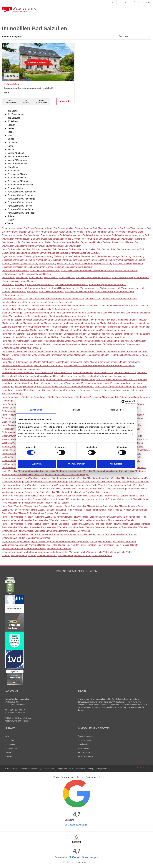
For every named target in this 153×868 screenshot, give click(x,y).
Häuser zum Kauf (85, 740)
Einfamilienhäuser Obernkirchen (110, 376)
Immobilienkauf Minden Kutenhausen (81, 366)
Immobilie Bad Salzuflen (94, 249)
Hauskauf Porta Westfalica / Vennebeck (88, 527)
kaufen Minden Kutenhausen (97, 362)
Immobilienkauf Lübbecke (14, 309)
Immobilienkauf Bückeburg (25, 267)
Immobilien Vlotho (83, 556)
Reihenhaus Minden (117, 323)
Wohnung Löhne (16, 316)
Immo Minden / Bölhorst (13, 334)
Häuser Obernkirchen (83, 373)
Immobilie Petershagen (125, 387)
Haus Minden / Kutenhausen (43, 341)
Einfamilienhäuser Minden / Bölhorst (110, 337)
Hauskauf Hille (87, 292)
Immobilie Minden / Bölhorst (109, 334)
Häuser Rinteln (65, 545)
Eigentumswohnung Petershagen (93, 380)
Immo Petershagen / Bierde (15, 397)
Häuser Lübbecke (63, 306)
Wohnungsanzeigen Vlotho (15, 556)
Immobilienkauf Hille (104, 292)
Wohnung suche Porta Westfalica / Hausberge (46, 482)
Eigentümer (10, 744)
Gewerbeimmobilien (86, 756)
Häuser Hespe (34, 285)
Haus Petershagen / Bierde (41, 397)
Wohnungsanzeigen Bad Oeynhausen (66, 239)
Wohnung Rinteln (37, 545)
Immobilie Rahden (69, 534)
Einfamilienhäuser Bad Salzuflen (84, 253)
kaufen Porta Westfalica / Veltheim (115, 517)
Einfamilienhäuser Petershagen (107, 390)
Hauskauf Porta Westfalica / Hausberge (108, 489)
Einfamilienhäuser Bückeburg (79, 267)
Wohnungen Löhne (77, 313)
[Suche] (113, 2)
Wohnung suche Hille (90, 288)
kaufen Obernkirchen (104, 373)
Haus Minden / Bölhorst (36, 334)
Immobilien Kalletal (111, 299)
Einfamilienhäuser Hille (13, 295)
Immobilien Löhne (63, 316)
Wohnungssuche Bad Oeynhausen (31, 239)
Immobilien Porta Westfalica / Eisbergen (48, 471)
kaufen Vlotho (51, 556)
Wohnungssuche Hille (111, 288)
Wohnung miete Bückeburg (48, 260)
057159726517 (144, 2)
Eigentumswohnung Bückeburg (49, 256)
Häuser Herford (36, 278)
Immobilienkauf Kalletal (13, 302)
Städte (8, 752)
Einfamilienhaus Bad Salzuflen (54, 253)
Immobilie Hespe (63, 285)
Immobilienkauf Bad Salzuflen (25, 253)
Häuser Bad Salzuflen (51, 249)
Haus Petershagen (46, 387)
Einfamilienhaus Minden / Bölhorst (77, 337)
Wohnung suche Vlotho (98, 552)
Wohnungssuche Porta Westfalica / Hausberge (90, 482)
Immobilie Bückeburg (102, 263)
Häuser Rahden (37, 534)
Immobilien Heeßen (88, 270)
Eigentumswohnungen (87, 736)
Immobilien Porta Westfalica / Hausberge (70, 489)
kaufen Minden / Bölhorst (84, 334)
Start (7, 736)
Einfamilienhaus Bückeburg (51, 267)
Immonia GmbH (48, 769)
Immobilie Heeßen (69, 270)
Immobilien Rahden (87, 534)
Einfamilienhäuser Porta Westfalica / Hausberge (91, 492)
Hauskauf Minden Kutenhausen (48, 366)
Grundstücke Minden (126, 320)
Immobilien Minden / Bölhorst (137, 334)
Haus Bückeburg (30, 263)
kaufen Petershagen (85, 387)
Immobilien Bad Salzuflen (118, 249)
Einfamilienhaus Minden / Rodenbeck (104, 355)
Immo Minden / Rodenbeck (15, 351)
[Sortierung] (134, 36)
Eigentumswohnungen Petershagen (60, 380)
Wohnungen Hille (71, 288)
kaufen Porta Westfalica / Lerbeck (113, 496)
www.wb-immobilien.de (20, 721)
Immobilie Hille (57, 292)
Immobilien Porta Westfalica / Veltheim (40, 520)
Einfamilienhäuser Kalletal (60, 302)
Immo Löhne (62, 313)
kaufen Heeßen (53, 270)
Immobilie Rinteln (95, 545)
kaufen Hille (44, 292)
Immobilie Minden (10, 330)
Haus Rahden (22, 534)
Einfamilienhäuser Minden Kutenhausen (21, 369)
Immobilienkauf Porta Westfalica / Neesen (112, 510)
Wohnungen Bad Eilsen (92, 228)
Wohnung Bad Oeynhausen (98, 239)
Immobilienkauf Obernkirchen (52, 376)
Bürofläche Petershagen (31, 380)
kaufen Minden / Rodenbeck (94, 351)
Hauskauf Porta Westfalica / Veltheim (76, 520)
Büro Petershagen (11, 380)
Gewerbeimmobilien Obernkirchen (18, 373)
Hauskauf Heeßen (106, 270)
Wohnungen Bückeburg (24, 260)
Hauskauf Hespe (97, 285)
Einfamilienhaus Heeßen (14, 274)
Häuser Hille (32, 292)
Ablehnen (37, 464)
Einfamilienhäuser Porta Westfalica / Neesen (48, 513)
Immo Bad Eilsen (72, 228)
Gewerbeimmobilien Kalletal (15, 299)
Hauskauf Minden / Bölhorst (15, 337)
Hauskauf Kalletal (129, 299)
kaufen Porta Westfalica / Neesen (112, 506)
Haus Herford (22, 278)
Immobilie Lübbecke (98, 306)
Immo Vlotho (62, 552)
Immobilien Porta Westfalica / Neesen (39, 510)
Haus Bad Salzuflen (31, 249)
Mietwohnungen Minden (55, 323)
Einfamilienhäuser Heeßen (38, 274)
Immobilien (10, 740)
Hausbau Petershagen (13, 394)
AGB (71, 769)
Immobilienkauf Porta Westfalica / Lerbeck (112, 499)
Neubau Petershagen (133, 390)
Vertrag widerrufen (102, 769)
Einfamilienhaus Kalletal (36, 302)
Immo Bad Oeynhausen (88, 235)
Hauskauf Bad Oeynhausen (106, 242)
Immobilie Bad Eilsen (86, 232)
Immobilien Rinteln (112, 545)
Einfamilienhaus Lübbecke (39, 309)
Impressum (63, 769)
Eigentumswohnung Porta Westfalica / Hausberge (75, 478)
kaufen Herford (51, 278)
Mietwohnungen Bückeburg (118, 256)
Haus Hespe (21, 285)
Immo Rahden (9, 534)
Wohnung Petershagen (25, 387)
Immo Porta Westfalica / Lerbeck (17, 496)
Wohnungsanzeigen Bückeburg (130, 260)
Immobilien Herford (85, 278)
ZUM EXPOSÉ (65, 101)
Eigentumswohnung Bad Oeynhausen (59, 235)
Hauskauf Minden (46, 330)
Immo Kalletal (35, 299)
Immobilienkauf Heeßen (126, 270)
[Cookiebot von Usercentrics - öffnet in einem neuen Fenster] (123, 402)
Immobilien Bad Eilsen (107, 232)
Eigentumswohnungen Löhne (16, 313)
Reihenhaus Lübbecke (28, 306)
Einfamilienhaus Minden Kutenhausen (117, 366)
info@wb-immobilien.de (22, 718)
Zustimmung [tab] (36, 410)
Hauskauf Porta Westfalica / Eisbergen (86, 471)
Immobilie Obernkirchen (125, 373)
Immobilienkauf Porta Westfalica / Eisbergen (125, 471)
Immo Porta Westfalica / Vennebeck (19, 524)
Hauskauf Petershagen (25, 390)
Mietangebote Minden (33, 323)
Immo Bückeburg (73, 256)
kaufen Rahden (52, 534)
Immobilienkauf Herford (122, 278)
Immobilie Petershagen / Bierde (125, 397)
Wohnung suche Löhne (98, 313)
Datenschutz (80, 769)
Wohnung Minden (85, 327)
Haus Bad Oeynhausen (122, 239)
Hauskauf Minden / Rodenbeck (37, 355)
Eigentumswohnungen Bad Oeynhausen (21, 235)
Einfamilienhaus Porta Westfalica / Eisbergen (23, 475)
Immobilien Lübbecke (118, 306)
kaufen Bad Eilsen (67, 232)
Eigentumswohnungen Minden (47, 320)
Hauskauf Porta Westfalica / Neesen (74, 510)
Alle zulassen (116, 464)
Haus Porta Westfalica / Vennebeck (53, 524)
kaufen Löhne (31, 316)
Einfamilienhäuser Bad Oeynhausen (64, 246)
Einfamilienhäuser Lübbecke (65, 309)
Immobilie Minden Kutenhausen (125, 362)
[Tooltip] (99, 777)
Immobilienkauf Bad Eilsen (131, 232)
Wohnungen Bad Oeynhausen (114, 235)
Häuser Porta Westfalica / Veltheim (82, 517)
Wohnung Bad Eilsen (48, 232)
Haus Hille (21, 292)
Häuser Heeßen (37, 270)
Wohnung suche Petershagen (79, 383)
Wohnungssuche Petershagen (108, 383)
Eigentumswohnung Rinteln (44, 541)
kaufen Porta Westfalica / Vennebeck (123, 524)
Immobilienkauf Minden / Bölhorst (44, 337)
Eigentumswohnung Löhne (43, 313)
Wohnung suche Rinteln (101, 541)
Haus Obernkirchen (63, 373)
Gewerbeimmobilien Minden (102, 320)
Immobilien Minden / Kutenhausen (18, 344)
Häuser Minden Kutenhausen (69, 362)
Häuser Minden (114, 327)
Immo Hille (57, 288)
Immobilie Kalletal (93, 299)
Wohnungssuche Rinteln (124, 541)
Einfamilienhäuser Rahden (38, 538)
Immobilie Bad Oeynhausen (52, 242)
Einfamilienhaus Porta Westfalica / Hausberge (46, 492)
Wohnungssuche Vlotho (121, 552)
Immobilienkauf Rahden (125, 534)
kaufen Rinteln (79, 545)
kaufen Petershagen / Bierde (96, 397)
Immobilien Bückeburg (123, 263)
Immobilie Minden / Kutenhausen (131, 341)
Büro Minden (8, 320)
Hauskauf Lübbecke (138, 306)
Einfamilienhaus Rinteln (35, 549)
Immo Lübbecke (10, 306)
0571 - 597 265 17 (17, 710)
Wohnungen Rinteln (80, 541)
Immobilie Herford (67, 278)
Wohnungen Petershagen (53, 383)
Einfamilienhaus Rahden (14, 538)
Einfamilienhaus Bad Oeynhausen (31, 246)
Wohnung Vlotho (36, 556)
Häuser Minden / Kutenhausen (71, 341)
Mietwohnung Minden (77, 323)
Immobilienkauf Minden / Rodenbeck (69, 355)
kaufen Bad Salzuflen (72, 249)
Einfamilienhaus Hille (124, 292)
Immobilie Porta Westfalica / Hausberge (32, 489)
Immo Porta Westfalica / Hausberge (116, 478)
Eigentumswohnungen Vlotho (16, 552)
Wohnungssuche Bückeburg (102, 260)
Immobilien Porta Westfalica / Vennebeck (50, 527)
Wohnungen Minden (98, 323)
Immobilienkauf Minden (66, 330)
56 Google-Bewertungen (76, 825)
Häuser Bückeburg (48, 263)
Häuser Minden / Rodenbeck (67, 351)
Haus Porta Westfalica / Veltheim (49, 517)
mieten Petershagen (104, 387)
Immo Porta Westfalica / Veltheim (18, 517)
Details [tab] (76, 410)
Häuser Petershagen (65, 387)
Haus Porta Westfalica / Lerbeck (48, 496)
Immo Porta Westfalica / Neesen (17, 506)
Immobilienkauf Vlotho (102, 556)
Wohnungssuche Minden (37, 327)
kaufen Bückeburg (65, 263)
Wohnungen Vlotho (78, 552)
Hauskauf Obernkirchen (27, 376)
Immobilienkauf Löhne (82, 316)
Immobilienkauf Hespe (116, 285)
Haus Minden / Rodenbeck (40, 351)
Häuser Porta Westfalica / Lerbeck (80, 496)
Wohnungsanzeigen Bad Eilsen (23, 232)
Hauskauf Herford (103, 278)
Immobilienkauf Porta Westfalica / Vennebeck (128, 527)
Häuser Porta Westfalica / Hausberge (102, 485)
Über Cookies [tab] (117, 410)
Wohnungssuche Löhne (120, 313)
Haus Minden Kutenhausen (41, 362)
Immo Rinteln (64, 541)
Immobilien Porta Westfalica (15, 450)
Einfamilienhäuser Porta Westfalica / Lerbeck (48, 503)
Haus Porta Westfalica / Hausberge (67, 485)
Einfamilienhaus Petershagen (78, 390)
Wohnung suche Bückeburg (75, 260)
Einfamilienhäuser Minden (113, 330)
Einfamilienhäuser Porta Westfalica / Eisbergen (67, 475)
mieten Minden (143, 327)
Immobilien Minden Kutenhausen (18, 366)
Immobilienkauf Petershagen (50, 390)
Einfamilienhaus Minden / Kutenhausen (121, 344)
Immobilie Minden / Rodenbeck (123, 351)
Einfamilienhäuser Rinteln (59, 549)
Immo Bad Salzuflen (12, 249)
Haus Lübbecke (47, 306)
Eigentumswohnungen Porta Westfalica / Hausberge (27, 478)
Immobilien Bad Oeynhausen (79, 242)
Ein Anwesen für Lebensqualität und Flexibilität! (29, 88)
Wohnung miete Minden (138, 323)
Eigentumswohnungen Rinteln (16, 541)
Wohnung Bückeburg (12, 263)
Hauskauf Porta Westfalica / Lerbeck (75, 499)
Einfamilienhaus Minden (88, 330)
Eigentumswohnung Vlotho (43, 552)
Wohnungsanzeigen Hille (133, 288)
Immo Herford (9, 278)
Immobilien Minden (28, 330)
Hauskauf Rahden (105, 534)
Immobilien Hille (72, 292)
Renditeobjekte (84, 752)
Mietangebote (83, 748)
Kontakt (9, 756)
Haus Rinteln (51, 545)
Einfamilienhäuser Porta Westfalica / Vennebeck (68, 531)
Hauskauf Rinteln (130, 545)
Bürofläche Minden (23, 320)
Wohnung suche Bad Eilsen (117, 228)
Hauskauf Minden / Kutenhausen (50, 344)
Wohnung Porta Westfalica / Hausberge (32, 485)
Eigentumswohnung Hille (40, 288)
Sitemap (90, 769)
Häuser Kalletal (63, 299)
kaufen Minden (129, 327)
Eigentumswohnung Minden (75, 320)
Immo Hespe (8, 285)
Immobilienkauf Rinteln (13, 549)
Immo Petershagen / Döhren (15, 404)
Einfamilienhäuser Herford (22, 281)
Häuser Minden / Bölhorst (60, 334)
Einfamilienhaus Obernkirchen (81, 376)
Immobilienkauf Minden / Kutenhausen (84, 344)
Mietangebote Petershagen (27, 383)
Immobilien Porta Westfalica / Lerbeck (39, 499)
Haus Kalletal (49, 299)
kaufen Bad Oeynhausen (26, 242)
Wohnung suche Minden (13, 327)
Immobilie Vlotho (66, 556)
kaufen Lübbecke (80, 306)
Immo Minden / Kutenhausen (16, 341)
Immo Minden (16, 323)
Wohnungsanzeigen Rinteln (15, 545)
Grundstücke (83, 744)
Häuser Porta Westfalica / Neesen (80, 506)
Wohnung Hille (9, 292)
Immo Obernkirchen (44, 373)
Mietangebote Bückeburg (93, 256)
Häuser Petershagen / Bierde (68, 397)
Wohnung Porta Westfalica (15, 446)
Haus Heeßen (23, 270)
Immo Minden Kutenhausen (15, 362)
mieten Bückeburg (83, 263)
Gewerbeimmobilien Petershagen (125, 380)
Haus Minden (100, 327)
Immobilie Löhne (46, 316)
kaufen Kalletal (77, 299)
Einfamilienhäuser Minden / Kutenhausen (21, 348)
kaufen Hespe (48, 285)
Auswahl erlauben (76, 464)
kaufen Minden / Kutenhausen (101, 341)
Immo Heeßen (9, 270)
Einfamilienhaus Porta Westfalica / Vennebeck (24, 531)
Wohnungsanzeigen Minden (63, 327)
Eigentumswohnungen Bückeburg (18, 256)
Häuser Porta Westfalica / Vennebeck (88, 524)
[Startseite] (19, 9)
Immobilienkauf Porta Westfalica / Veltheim (114, 520)
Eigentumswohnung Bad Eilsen (49, 228)
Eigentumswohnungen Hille (15, 288)
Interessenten (11, 748)
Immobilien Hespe (80, 285)
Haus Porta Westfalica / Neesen (48, 506)
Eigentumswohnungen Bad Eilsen (18, 228)
